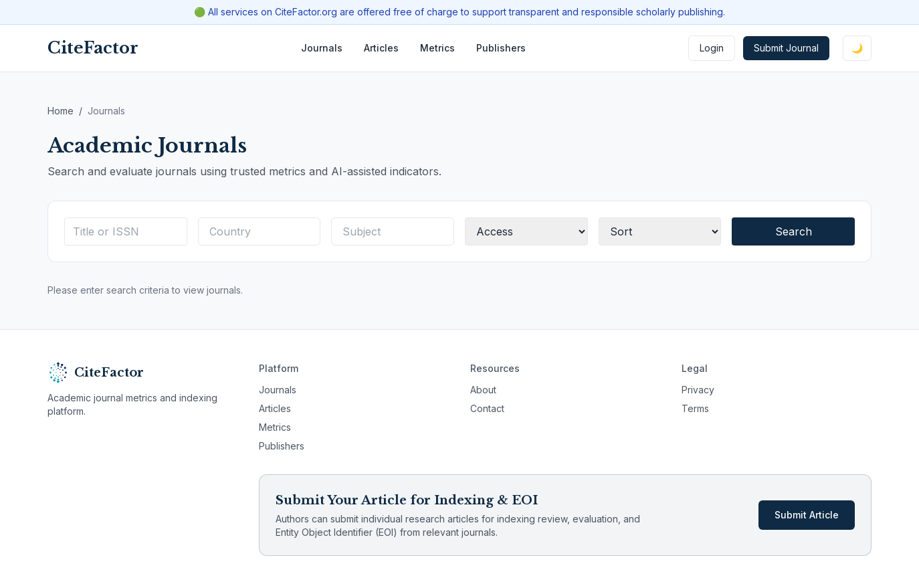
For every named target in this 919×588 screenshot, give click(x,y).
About (483, 390)
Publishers (501, 48)
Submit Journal (786, 48)
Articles (381, 48)
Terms (695, 408)
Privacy (698, 390)
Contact (487, 408)
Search (794, 231)
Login (712, 48)
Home (61, 111)
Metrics (437, 48)
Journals (322, 48)
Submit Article (807, 515)
